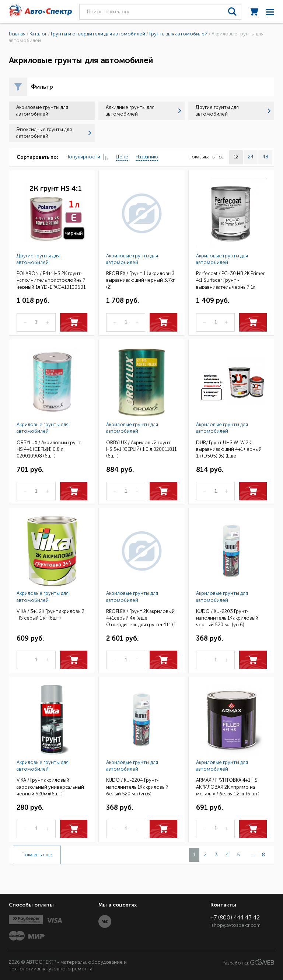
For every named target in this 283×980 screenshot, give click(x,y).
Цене (122, 157)
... (253, 855)
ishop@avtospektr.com (235, 925)
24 (251, 157)
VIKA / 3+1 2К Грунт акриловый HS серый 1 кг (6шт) (50, 615)
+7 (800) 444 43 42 (235, 917)
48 (265, 157)
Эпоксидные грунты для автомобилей (54, 133)
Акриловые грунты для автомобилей (132, 259)
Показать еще (37, 855)
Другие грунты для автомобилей (233, 111)
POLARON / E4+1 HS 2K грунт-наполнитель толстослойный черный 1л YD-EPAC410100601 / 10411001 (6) (51, 280)
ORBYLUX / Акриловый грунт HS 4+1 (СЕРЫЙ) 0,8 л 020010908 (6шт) (49, 449)
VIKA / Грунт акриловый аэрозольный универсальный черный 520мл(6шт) (50, 786)
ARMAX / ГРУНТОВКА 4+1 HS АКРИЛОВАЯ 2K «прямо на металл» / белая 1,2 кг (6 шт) (228, 786)
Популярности (87, 157)
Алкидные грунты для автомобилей (143, 111)
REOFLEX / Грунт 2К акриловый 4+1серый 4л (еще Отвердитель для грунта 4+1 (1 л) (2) (141, 618)
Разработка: (248, 962)
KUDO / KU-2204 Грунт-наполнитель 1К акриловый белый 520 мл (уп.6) (137, 786)
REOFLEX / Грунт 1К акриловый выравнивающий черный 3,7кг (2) (140, 280)
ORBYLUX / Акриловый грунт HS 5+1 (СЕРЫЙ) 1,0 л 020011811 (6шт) (141, 449)
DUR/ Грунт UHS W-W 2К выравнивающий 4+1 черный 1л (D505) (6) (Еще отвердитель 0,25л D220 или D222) (229, 449)
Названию (147, 157)
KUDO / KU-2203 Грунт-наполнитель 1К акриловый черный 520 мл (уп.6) (227, 618)
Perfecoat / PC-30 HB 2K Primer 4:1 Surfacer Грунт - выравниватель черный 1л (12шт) (230, 280)
